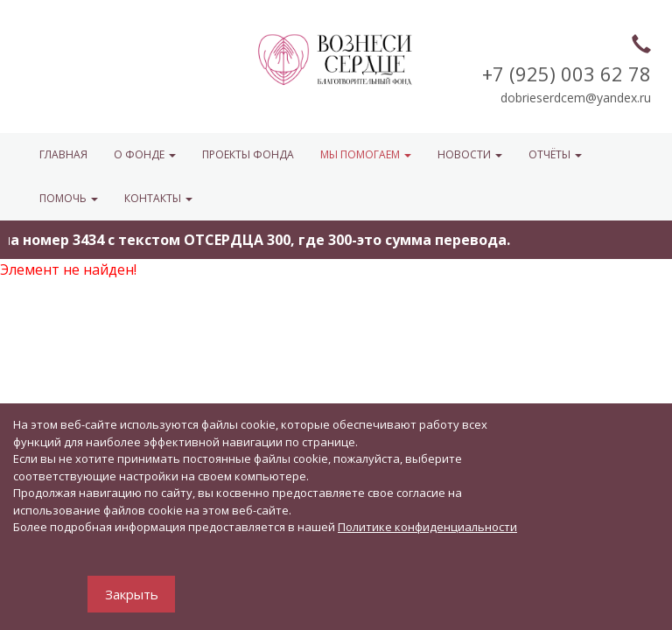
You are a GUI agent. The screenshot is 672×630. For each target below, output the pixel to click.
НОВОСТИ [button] (470, 154)
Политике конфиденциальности (427, 527)
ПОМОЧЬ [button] (69, 198)
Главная (63, 154)
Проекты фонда (248, 154)
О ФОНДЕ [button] (145, 154)
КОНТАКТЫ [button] (158, 198)
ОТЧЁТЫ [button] (555, 154)
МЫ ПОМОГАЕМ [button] (366, 154)
